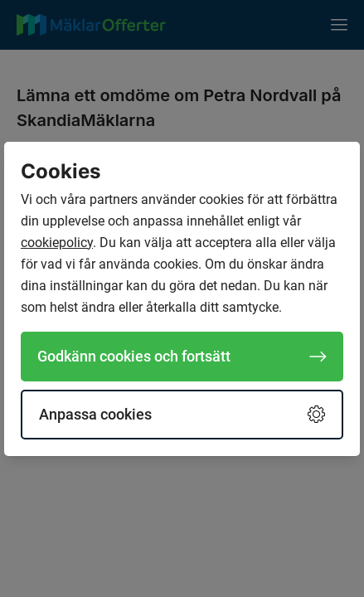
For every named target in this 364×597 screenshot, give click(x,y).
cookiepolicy (57, 243)
